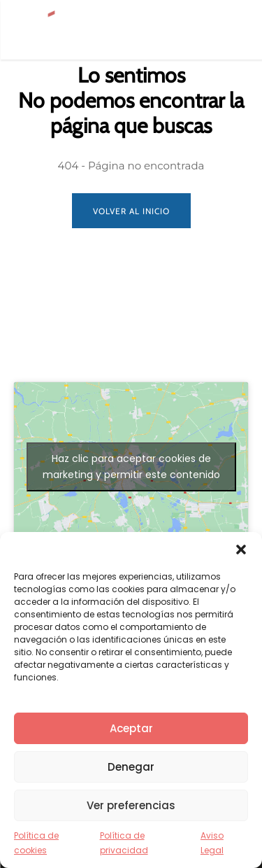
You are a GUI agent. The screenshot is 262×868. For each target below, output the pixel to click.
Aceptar (131, 728)
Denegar (131, 767)
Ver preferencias (131, 805)
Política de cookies (36, 843)
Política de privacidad (124, 843)
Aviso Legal (212, 843)
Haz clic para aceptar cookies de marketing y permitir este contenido (131, 467)
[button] (241, 549)
